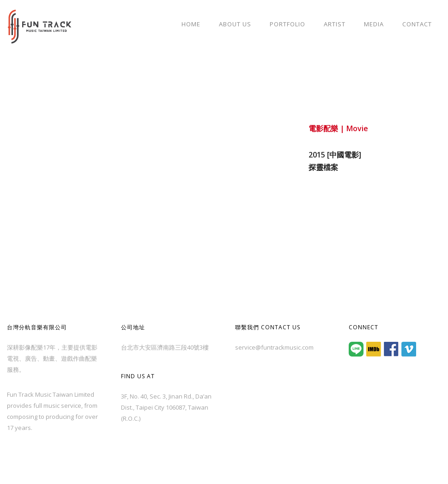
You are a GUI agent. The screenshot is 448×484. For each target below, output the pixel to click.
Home (191, 24)
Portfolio (288, 24)
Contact (417, 24)
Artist (335, 24)
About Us (235, 24)
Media (374, 24)
